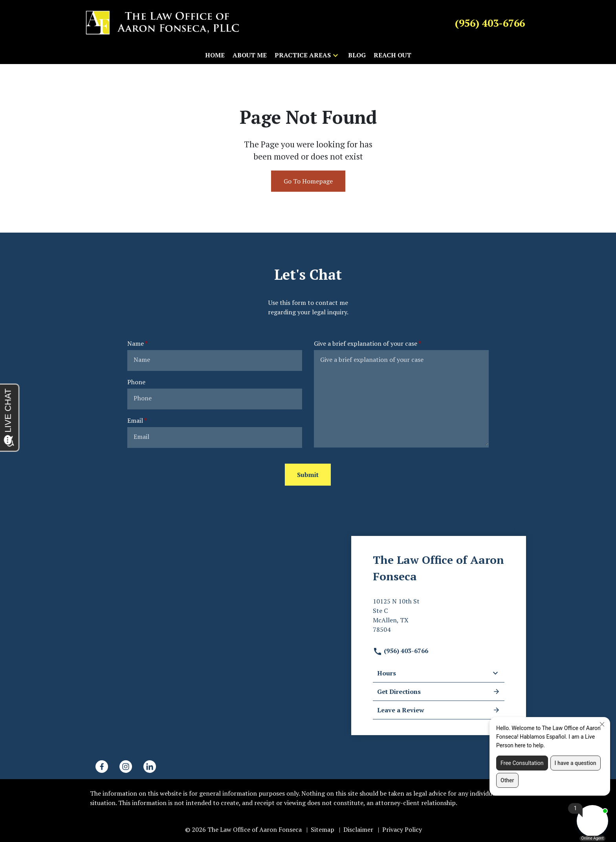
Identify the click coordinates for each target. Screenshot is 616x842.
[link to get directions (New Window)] (439, 618)
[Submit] (308, 475)
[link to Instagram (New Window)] (126, 767)
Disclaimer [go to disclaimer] (358, 829)
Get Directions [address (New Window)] (439, 692)
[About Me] (250, 55)
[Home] (215, 55)
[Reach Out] (392, 55)
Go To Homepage (308, 181)
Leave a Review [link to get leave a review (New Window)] (439, 710)
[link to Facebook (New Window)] (102, 767)
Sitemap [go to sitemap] (323, 829)
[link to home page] (163, 22)
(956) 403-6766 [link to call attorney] (401, 651)
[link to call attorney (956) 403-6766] (490, 23)
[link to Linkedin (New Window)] (150, 767)
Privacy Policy (402, 829)
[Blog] (357, 55)
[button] (335, 55)
